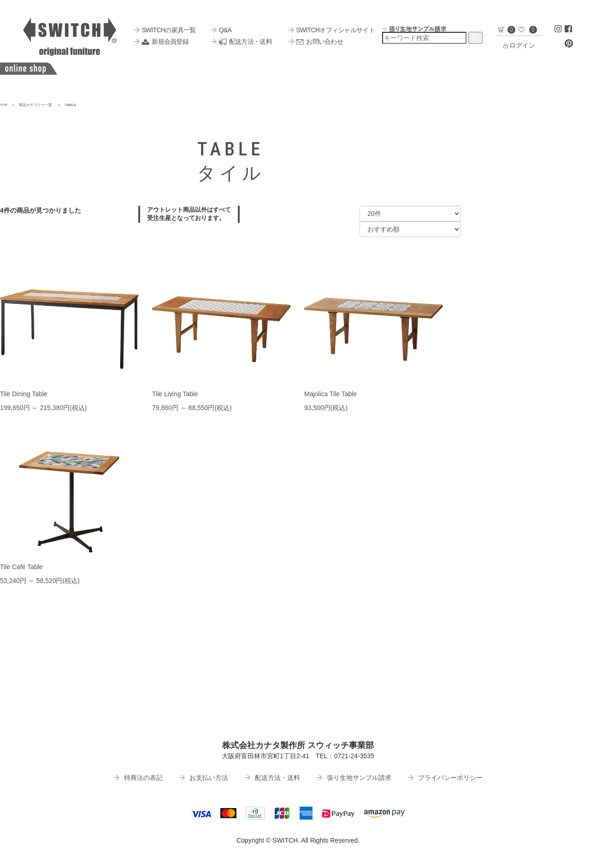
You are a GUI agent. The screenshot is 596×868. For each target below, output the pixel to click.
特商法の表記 (138, 778)
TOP (4, 105)
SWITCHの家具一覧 (165, 30)
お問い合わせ (316, 42)
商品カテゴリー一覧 (35, 105)
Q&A (221, 30)
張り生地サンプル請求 (354, 778)
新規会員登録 (161, 42)
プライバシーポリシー (445, 778)
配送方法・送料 (241, 42)
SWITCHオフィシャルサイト (332, 30)
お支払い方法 (204, 778)
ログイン (519, 45)
